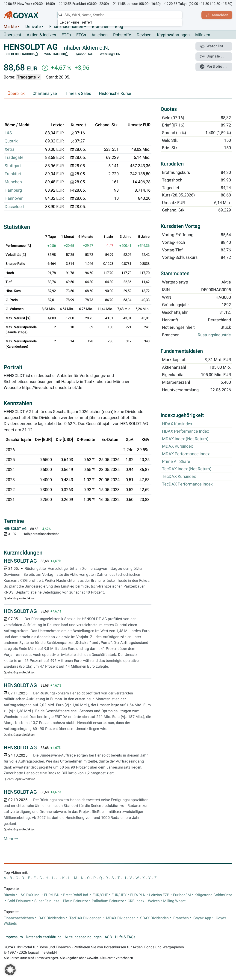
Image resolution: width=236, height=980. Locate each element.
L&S (8, 133)
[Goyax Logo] (21, 15)
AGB (108, 937)
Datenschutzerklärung (44, 937)
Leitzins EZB (159, 895)
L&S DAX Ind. (29, 895)
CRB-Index (136, 901)
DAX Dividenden (52, 918)
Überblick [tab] (16, 94)
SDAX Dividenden (154, 918)
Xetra (10, 149)
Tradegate (14, 158)
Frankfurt (13, 174)
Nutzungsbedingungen (83, 937)
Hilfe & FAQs (125, 937)
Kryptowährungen (173, 35)
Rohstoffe (122, 35)
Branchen (101, 27)
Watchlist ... (214, 46)
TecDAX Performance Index (187, 484)
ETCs (81, 35)
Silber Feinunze (47, 901)
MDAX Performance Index (186, 454)
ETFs (66, 35)
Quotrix (11, 141)
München (13, 182)
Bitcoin (9, 895)
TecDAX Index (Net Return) (187, 469)
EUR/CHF (100, 895)
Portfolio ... (214, 66)
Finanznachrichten (66, 27)
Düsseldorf (15, 207)
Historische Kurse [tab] (115, 94)
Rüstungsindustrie (214, 335)
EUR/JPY (119, 895)
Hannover (14, 199)
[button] (10, 970)
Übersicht (12, 35)
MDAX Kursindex (177, 446)
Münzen (203, 35)
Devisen (144, 35)
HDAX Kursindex (177, 424)
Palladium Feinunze (108, 901)
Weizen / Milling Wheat (167, 901)
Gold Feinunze (19, 901)
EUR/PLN (138, 895)
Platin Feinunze (75, 901)
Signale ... (213, 56)
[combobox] (119, 15)
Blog (119, 27)
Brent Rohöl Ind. (76, 895)
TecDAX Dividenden (85, 918)
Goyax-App (202, 918)
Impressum (14, 937)
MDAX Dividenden (121, 918)
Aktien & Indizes (41, 35)
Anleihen (100, 35)
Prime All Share (176, 461)
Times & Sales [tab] (78, 94)
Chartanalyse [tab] (45, 94)
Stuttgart (13, 166)
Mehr (11, 839)
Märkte (10, 27)
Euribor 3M (182, 895)
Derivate (33, 27)
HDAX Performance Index (186, 431)
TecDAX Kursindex (179, 477)
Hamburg (13, 190)
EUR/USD (52, 895)
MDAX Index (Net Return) (185, 439)
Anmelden (217, 15)
